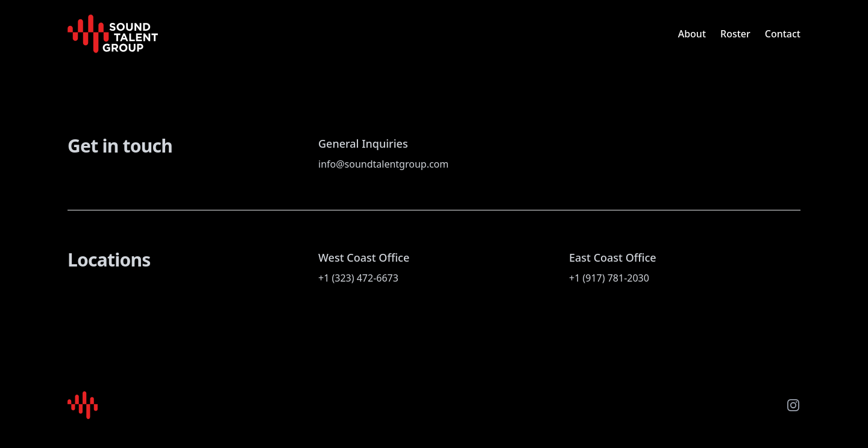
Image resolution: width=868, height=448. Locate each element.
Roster (735, 34)
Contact (783, 34)
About (692, 34)
